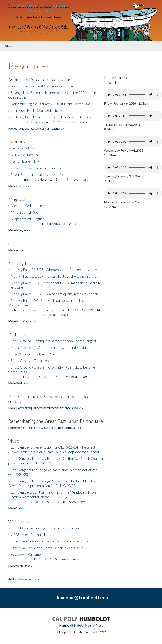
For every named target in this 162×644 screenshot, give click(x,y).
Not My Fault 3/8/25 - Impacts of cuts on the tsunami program (56, 276)
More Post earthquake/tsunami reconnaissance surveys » (46, 408)
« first (29, 122)
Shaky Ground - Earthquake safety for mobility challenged (53, 341)
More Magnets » (19, 230)
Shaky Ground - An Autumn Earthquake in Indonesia (48, 347)
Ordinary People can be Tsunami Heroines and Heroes (51, 117)
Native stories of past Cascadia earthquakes (44, 86)
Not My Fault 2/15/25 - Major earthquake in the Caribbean (54, 294)
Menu (8, 46)
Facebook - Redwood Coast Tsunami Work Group (47, 548)
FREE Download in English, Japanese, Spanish (45, 528)
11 (77, 310)
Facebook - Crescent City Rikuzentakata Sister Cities (51, 541)
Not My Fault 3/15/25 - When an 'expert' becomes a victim (54, 270)
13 (91, 310)
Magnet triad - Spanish (28, 212)
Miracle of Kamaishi (26, 155)
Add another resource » (24, 579)
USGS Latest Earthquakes (30, 535)
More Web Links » (20, 566)
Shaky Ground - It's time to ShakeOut (38, 354)
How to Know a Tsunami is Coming (36, 168)
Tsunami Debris (22, 148)
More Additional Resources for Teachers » (36, 128)
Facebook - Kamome (26, 554)
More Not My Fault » (22, 321)
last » (84, 122)
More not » (16, 250)
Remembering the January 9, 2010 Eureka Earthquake (51, 104)
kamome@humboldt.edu (82, 598)
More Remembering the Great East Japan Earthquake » (45, 427)
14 (98, 310)
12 (84, 310)
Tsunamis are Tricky (25, 161)
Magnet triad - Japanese (29, 206)
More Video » (17, 508)
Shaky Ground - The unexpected (34, 361)
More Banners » (19, 186)
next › (73, 122)
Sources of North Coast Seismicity (36, 110)
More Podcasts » (19, 383)
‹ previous (43, 122)
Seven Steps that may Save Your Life (38, 174)
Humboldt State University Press (81, 625)
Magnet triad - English (28, 219)
